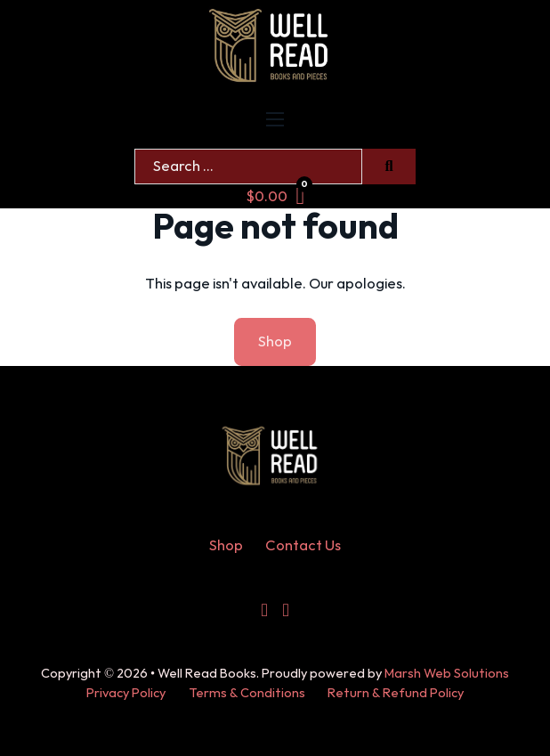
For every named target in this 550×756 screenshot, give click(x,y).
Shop (226, 546)
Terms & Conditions (247, 693)
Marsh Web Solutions (447, 674)
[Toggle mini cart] (275, 196)
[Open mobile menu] (275, 119)
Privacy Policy (126, 693)
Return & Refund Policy (396, 693)
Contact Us (303, 546)
